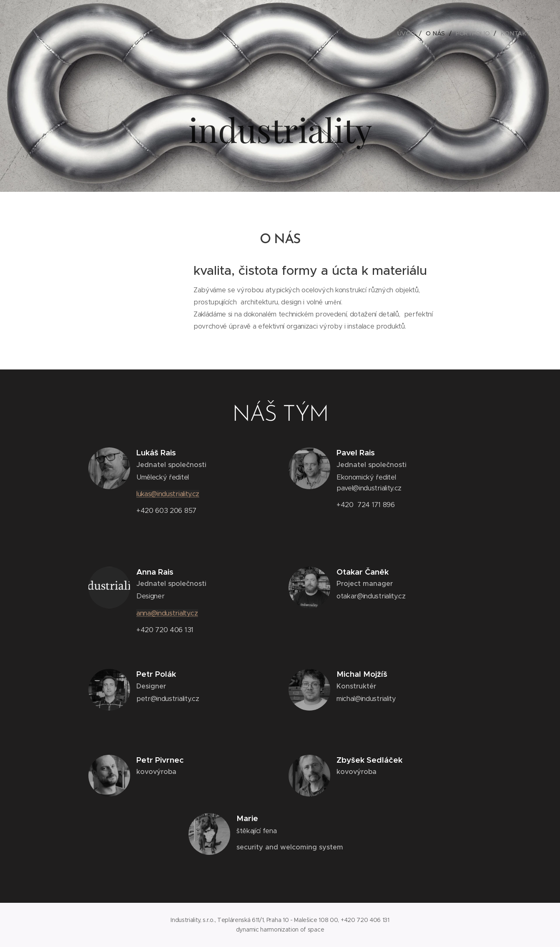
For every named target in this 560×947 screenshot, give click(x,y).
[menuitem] (408, 33)
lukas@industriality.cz (168, 494)
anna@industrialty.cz (167, 613)
